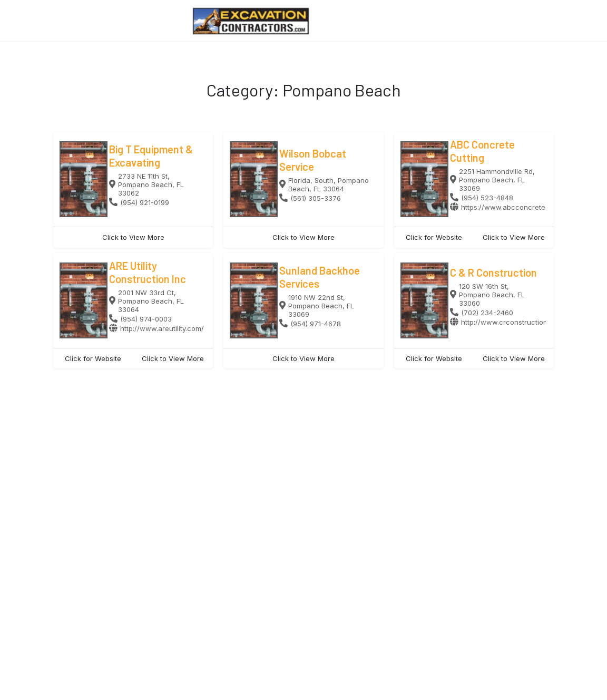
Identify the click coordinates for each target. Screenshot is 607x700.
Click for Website (434, 237)
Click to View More (133, 237)
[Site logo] (252, 21)
